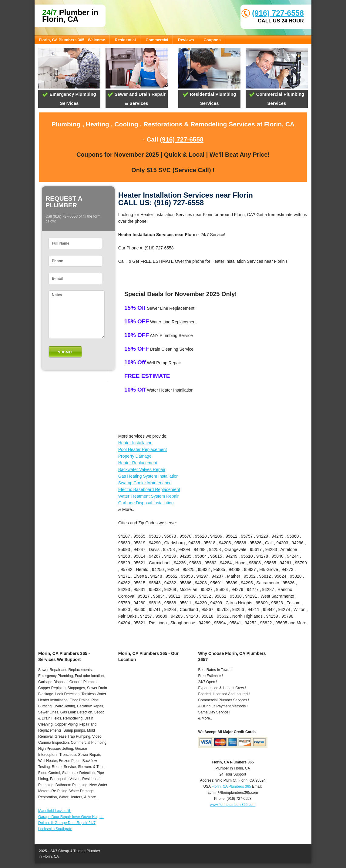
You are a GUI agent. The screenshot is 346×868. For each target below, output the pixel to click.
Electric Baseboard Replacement (149, 489)
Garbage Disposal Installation (146, 503)
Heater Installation (135, 443)
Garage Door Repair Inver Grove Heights (71, 817)
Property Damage (135, 456)
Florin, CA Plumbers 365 (231, 786)
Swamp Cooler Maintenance (145, 483)
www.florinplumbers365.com (233, 805)
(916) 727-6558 (278, 13)
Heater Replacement (138, 463)
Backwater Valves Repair (142, 469)
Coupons (212, 40)
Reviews (186, 40)
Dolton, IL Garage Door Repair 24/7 (67, 823)
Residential (125, 40)
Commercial (157, 40)
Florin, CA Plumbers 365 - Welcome (72, 40)
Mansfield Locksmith (55, 811)
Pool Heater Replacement (143, 449)
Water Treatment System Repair (148, 496)
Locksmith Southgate (55, 829)
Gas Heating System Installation (148, 476)
